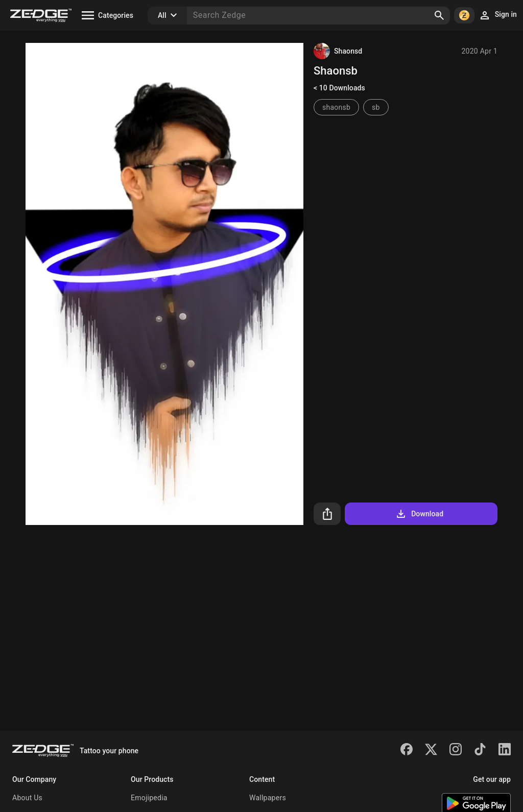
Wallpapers (268, 798)
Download (419, 514)
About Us (27, 798)
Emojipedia (149, 798)
